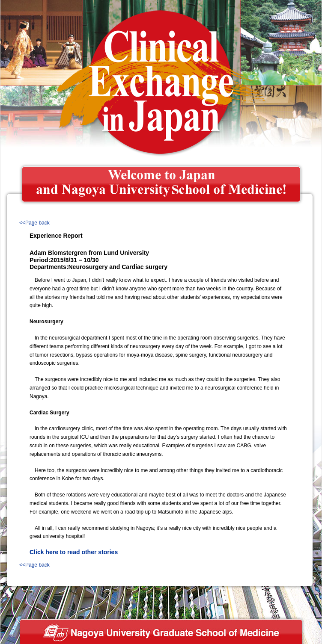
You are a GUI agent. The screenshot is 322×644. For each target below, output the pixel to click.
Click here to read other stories (74, 552)
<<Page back (34, 223)
